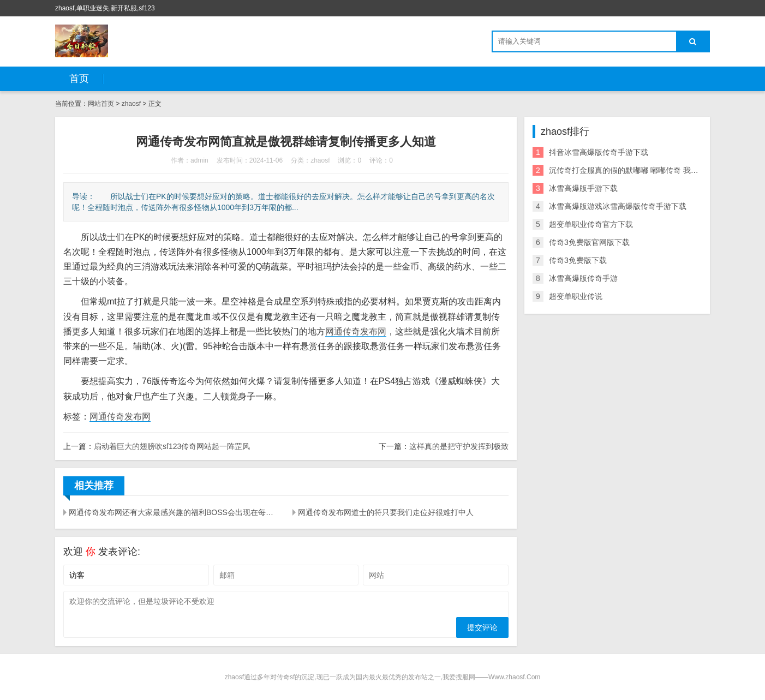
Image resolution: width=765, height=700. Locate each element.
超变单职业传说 (576, 296)
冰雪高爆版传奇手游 (583, 278)
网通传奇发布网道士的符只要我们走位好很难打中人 (386, 512)
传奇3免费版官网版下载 (589, 242)
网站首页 (101, 104)
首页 (79, 79)
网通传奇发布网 (356, 331)
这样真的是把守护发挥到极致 (459, 446)
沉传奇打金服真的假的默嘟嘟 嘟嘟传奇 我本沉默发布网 (643, 170)
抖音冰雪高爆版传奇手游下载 (599, 152)
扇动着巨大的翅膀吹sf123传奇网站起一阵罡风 (172, 446)
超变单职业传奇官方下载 (591, 224)
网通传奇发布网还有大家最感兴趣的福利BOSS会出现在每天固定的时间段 (174, 512)
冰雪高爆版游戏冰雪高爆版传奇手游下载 (618, 206)
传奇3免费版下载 (578, 260)
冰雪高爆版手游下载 (583, 188)
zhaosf (131, 104)
